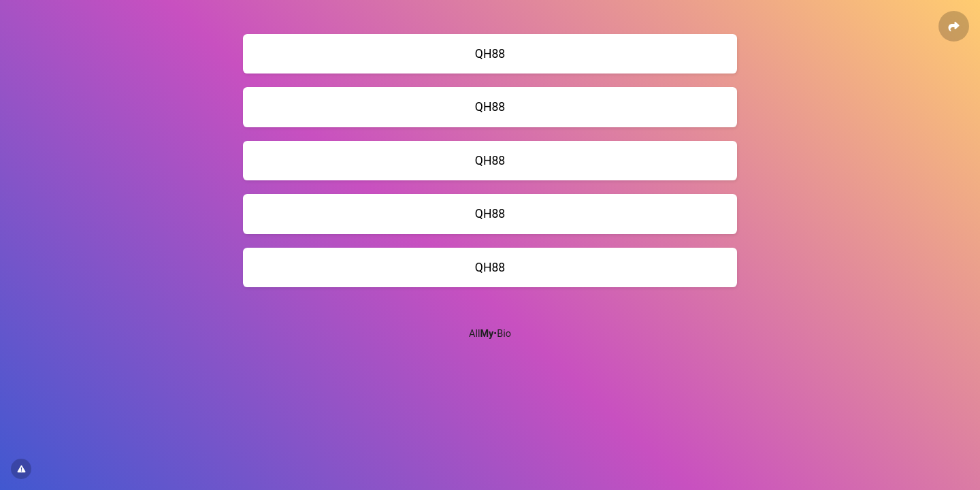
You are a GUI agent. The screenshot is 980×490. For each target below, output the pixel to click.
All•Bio (490, 334)
